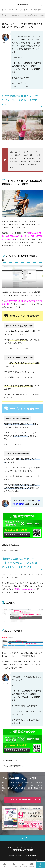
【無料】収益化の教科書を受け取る (23, 799)
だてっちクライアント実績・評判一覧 (32, 10)
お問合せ (31, 865)
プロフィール (13, 10)
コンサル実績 (13, 865)
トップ (4, 10)
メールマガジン (22, 865)
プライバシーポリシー (29, 847)
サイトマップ (13, 847)
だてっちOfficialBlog (29, 855)
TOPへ (40, 865)
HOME (6, 15)
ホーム (4, 865)
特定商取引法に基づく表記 (23, 850)
